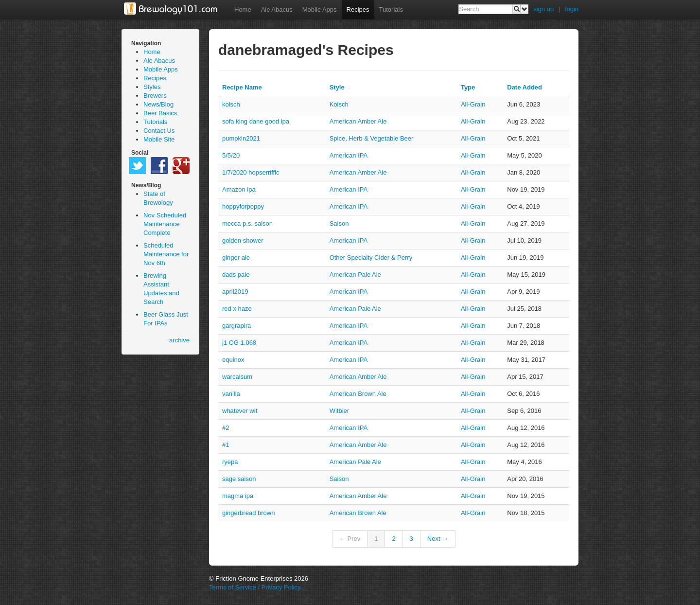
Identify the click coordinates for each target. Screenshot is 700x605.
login (572, 9)
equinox (233, 360)
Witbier (339, 411)
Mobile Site (159, 139)
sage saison (239, 479)
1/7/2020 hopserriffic (251, 172)
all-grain (473, 104)
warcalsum (237, 377)
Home (243, 9)
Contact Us (159, 131)
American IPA (349, 155)
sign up (543, 9)
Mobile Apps (320, 9)
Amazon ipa (239, 189)
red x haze (237, 309)
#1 (226, 445)
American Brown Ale (358, 394)
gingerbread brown (248, 513)
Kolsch (339, 104)
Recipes (358, 9)
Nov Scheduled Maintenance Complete (165, 224)
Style (337, 87)
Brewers (155, 96)
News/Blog (158, 104)
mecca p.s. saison (247, 223)
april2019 (235, 292)
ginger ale (236, 258)
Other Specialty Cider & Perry (371, 258)
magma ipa (238, 496)
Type (468, 87)
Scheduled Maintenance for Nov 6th (166, 254)
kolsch (231, 104)
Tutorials (391, 9)
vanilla (231, 394)
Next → (438, 539)
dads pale (236, 275)
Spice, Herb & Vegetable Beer (372, 138)
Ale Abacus (277, 9)
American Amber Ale (358, 121)
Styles (152, 87)
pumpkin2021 (241, 138)
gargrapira (236, 326)
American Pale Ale (355, 275)
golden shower (243, 240)
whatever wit (240, 411)
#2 (226, 428)
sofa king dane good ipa (256, 121)
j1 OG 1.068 (239, 343)
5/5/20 (231, 155)
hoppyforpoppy (243, 206)
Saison (339, 223)
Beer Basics (160, 113)
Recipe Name (242, 87)
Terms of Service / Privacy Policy (255, 587)
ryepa (230, 462)
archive (179, 340)
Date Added (525, 87)
